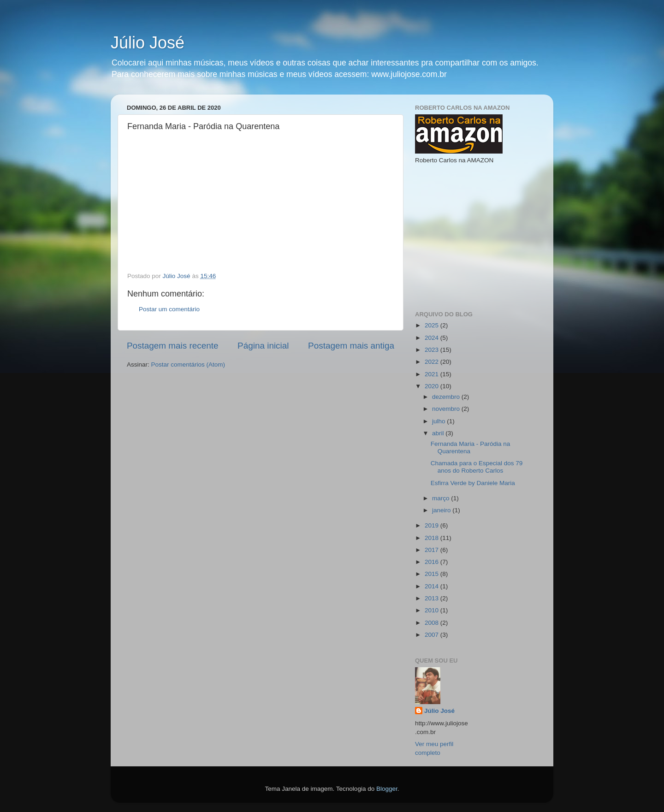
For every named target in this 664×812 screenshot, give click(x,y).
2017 (433, 550)
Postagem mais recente (172, 346)
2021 (433, 374)
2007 (433, 635)
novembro (447, 409)
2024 (433, 338)
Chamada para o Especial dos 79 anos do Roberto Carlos (477, 467)
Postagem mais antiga (351, 346)
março (442, 498)
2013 (433, 598)
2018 (433, 538)
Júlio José (148, 43)
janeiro (442, 510)
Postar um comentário (169, 309)
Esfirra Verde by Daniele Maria (473, 483)
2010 (433, 610)
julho (439, 421)
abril (439, 433)
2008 (433, 623)
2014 (433, 586)
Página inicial (263, 346)
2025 (433, 325)
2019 (433, 525)
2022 (433, 362)
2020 (433, 386)
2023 (433, 350)
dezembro (447, 397)
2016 (433, 562)
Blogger (387, 789)
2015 (433, 574)
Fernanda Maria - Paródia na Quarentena (471, 447)
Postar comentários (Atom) (188, 365)
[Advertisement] (484, 237)
